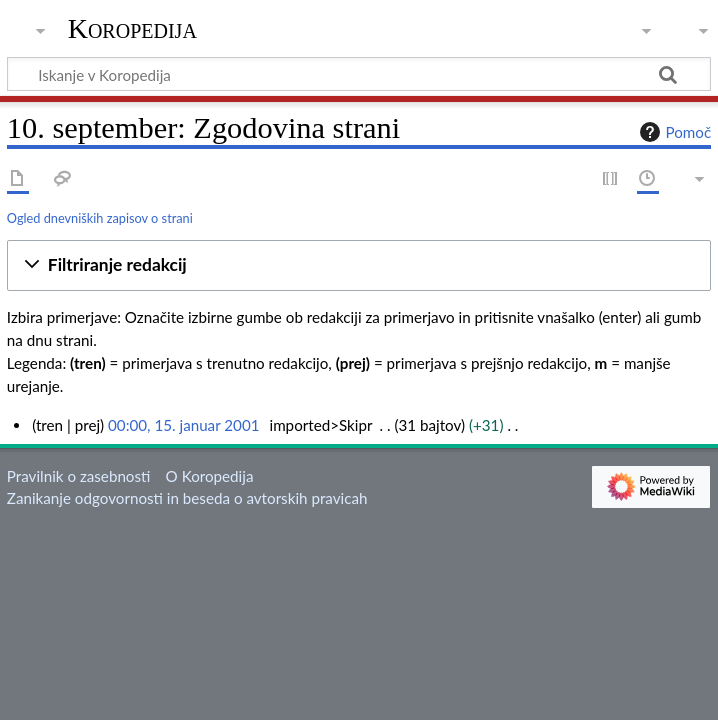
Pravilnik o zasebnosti (79, 476)
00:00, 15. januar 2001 (183, 425)
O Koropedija (210, 476)
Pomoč (673, 132)
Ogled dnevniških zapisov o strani (100, 218)
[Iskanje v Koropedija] (359, 74)
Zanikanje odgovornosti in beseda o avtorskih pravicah (187, 498)
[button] (359, 265)
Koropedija (132, 29)
